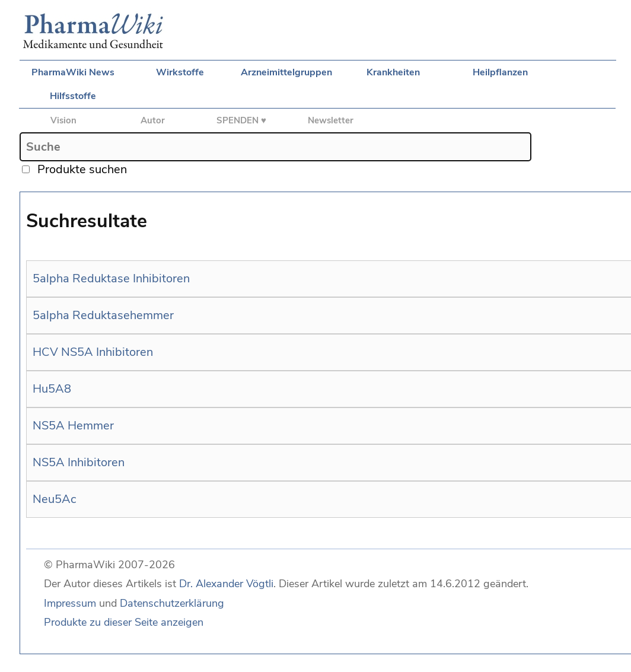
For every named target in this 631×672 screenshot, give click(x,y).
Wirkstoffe (180, 72)
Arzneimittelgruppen (286, 72)
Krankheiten (393, 72)
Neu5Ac (55, 499)
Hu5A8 (52, 389)
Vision (63, 120)
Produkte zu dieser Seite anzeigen (124, 622)
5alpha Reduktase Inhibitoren (111, 278)
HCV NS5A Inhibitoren (93, 352)
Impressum (70, 603)
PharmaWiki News (73, 72)
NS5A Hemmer (73, 426)
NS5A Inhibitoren (79, 462)
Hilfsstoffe (73, 96)
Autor (153, 120)
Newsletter (331, 120)
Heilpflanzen (500, 72)
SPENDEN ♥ (241, 120)
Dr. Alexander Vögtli (226, 584)
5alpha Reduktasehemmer (103, 315)
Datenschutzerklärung (172, 603)
